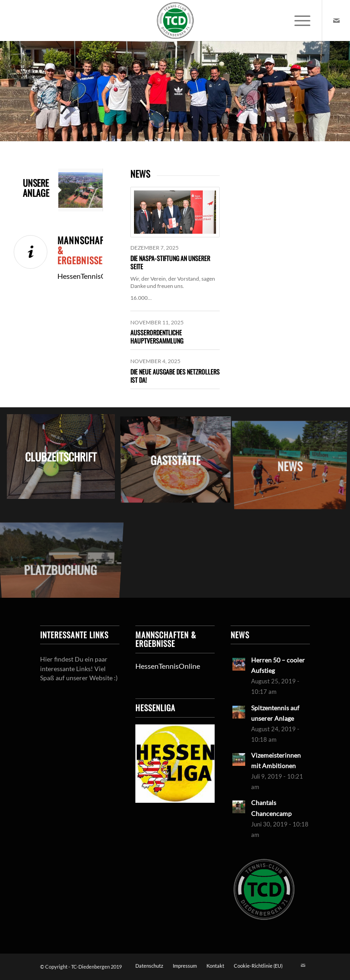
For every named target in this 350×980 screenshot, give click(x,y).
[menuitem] (298, 21)
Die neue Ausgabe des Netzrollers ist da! (175, 376)
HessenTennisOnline (168, 666)
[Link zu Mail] (336, 21)
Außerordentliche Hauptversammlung (157, 336)
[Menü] (298, 21)
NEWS (140, 174)
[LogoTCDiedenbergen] (175, 21)
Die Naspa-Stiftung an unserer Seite (170, 262)
